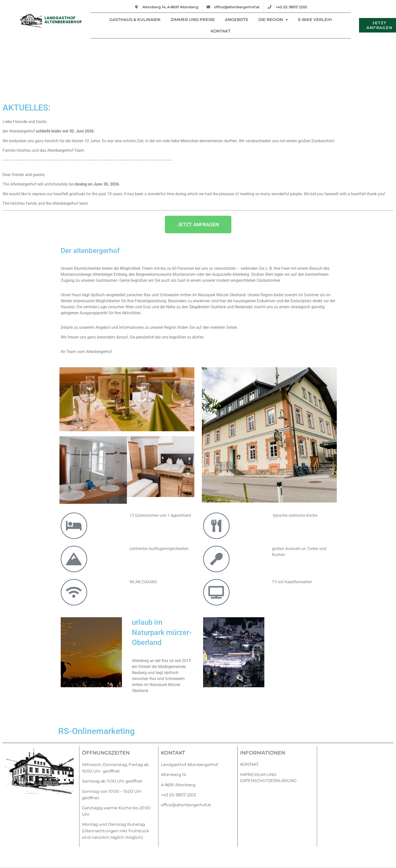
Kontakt (221, 31)
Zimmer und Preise (193, 20)
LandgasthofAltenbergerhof (63, 20)
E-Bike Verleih (315, 20)
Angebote (237, 20)
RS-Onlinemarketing (96, 731)
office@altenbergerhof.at (186, 805)
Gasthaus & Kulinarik (135, 20)
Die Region (273, 20)
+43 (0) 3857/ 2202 (179, 795)
